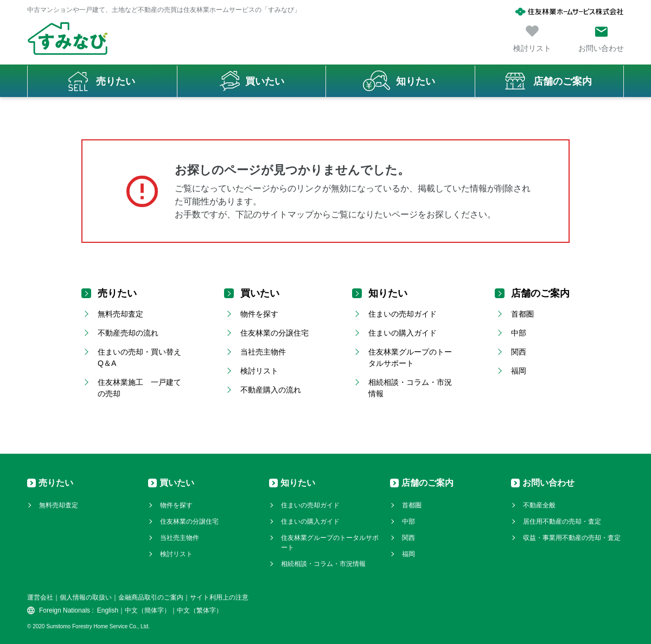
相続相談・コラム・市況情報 (410, 388)
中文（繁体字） (200, 610)
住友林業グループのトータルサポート (410, 358)
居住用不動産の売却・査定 (562, 521)
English (108, 610)
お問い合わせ (548, 483)
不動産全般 (539, 505)
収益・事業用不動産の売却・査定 (572, 538)
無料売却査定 (120, 314)
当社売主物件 (263, 352)
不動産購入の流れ (271, 390)
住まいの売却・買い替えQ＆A (139, 358)
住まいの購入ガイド (403, 333)
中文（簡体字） (148, 610)
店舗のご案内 (563, 81)
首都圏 (522, 314)
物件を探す (259, 314)
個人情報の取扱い (86, 597)
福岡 (519, 371)
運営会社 (40, 597)
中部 (519, 333)
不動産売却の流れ (128, 333)
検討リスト (259, 371)
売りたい (116, 81)
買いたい (265, 81)
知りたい (416, 81)
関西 (519, 352)
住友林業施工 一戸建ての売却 (139, 388)
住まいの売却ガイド (403, 314)
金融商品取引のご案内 (151, 597)
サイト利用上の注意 (219, 597)
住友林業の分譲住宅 (275, 333)
